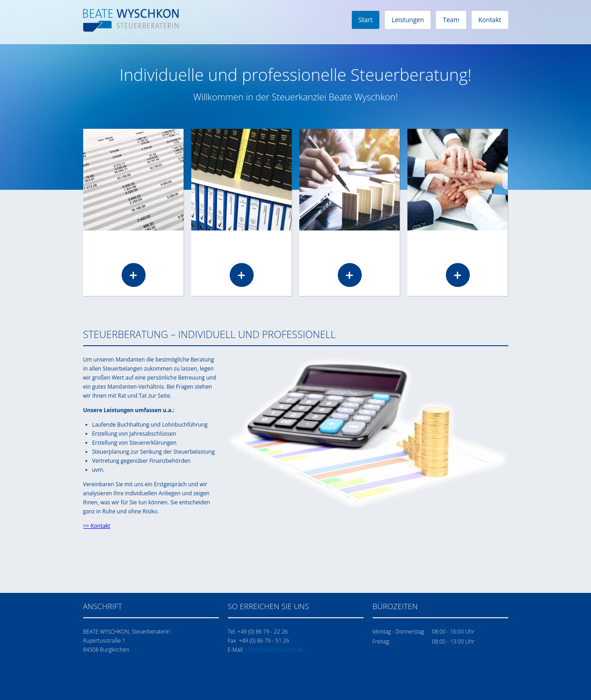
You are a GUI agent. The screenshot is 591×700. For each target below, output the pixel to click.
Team (451, 20)
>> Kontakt (97, 526)
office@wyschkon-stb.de (274, 650)
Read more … (133, 275)
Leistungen (408, 20)
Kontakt (490, 20)
